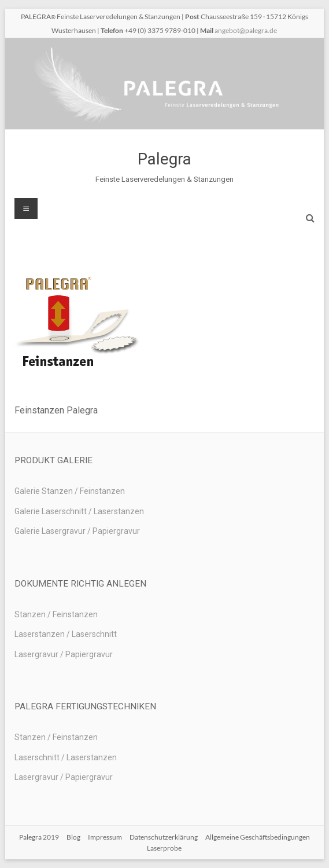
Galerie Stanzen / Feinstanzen (70, 491)
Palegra (164, 159)
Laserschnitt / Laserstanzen (66, 757)
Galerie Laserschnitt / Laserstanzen (79, 511)
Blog (73, 837)
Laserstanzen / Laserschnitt (66, 634)
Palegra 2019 (39, 837)
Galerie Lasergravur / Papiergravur (77, 531)
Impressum (105, 837)
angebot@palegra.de (246, 30)
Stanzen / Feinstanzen (56, 614)
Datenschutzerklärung (164, 837)
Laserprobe (164, 848)
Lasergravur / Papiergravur (64, 654)
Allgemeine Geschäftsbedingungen (258, 837)
